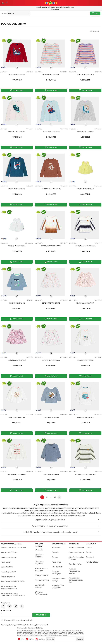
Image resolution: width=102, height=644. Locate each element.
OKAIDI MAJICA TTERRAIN (17, 132)
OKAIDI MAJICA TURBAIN (17, 75)
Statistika (32, 639)
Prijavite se (41, 615)
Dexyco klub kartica (76, 552)
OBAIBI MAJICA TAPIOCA (51, 417)
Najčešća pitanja (92, 562)
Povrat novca (57, 567)
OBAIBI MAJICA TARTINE (17, 303)
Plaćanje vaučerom (42, 575)
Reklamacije (56, 562)
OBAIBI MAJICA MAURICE (51, 474)
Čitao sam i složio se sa (18, 620)
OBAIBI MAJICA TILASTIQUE (51, 303)
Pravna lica (39, 550)
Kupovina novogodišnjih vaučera (74, 571)
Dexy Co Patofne (75, 564)
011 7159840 (12, 552)
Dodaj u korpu (17, 90)
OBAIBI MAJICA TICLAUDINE (17, 474)
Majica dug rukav (5, 72)
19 (55, 497)
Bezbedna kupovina (76, 547)
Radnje (89, 552)
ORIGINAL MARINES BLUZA (85, 189)
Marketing (42, 639)
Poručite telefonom (51, 7)
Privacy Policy (36, 625)
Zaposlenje (90, 557)
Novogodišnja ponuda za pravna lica (76, 580)
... (51, 497)
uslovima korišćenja (26, 620)
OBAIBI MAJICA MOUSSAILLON (51, 246)
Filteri (95, 13)
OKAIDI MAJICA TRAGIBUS (51, 75)
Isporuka (55, 552)
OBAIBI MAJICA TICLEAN (85, 360)
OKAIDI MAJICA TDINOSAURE (51, 189)
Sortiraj (4, 13)
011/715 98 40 (51, 9)
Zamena (55, 557)
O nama (89, 547)
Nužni (23, 639)
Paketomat (56, 547)
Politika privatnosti (42, 580)
